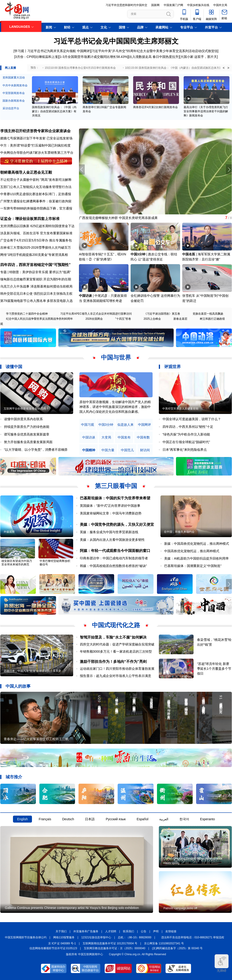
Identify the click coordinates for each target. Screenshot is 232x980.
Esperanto (207, 819)
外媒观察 (9, 532)
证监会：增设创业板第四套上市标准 (30, 219)
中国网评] (84, 51)
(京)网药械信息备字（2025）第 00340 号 (177, 948)
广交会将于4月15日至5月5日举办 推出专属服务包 (36, 240)
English (22, 819)
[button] (229, 169)
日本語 (90, 819)
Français (45, 819)
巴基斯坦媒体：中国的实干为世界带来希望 (115, 498)
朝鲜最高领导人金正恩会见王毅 (26, 172)
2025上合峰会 (152, 319)
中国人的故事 (18, 686)
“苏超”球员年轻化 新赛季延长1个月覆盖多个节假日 (214, 669)
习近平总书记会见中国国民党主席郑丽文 (116, 41)
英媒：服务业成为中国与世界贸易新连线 (109, 532)
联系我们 (129, 931)
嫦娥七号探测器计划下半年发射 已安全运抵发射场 (36, 138)
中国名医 (189, 254)
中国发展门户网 (173, 5)
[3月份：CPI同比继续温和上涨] (36, 57)
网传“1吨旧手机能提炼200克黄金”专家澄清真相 (34, 255)
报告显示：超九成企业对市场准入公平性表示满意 (116, 676)
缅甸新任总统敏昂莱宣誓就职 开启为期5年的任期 (36, 279)
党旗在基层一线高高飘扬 (208, 314)
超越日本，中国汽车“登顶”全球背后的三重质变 (32, 671)
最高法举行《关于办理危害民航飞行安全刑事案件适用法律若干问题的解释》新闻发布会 (206, 111)
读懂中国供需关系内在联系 (23, 419)
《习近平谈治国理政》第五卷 (162, 314)
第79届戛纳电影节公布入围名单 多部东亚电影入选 (36, 301)
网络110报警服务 (64, 937)
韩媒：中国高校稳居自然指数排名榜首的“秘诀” (113, 566)
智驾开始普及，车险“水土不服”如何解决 (113, 637)
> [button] (228, 68)
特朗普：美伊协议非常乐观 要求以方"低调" (40, 272)
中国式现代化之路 (116, 625)
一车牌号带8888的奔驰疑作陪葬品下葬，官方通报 (36, 208)
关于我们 (61, 931)
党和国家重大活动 (14, 78)
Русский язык (116, 819)
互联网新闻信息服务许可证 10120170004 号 (110, 943)
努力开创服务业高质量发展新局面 (28, 442)
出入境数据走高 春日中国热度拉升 (154, 57)
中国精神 (89, 450)
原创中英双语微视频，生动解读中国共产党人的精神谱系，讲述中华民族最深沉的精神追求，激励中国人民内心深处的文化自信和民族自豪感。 (115, 407)
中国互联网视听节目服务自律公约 (26, 937)
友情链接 (171, 931)
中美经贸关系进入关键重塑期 (180, 409)
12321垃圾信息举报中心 (96, 937)
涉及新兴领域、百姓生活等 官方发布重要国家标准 (36, 233)
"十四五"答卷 (123, 319)
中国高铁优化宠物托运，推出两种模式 (192, 551)
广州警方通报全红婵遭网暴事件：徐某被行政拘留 (36, 201)
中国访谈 (85, 296)
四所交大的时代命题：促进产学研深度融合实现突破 (117, 644)
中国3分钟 (138, 254)
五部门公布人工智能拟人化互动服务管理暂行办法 (36, 187)
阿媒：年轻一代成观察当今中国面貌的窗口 (115, 551)
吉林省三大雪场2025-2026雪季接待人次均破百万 (36, 247)
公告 (144, 931)
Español (143, 819)
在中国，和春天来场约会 (179, 532)
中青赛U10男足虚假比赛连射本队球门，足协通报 (36, 194)
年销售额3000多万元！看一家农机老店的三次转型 (116, 651)
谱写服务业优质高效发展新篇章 (27, 434)
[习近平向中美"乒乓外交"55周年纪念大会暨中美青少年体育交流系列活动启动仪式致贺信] (155, 51)
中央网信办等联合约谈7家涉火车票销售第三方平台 (37, 153)
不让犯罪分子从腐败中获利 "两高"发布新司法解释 (36, 180)
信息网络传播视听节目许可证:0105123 (53, 948)
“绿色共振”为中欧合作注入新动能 (186, 434)
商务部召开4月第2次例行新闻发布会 (155, 107)
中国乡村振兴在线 (198, 5)
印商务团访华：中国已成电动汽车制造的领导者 (114, 558)
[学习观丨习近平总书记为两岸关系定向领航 (45, 51)
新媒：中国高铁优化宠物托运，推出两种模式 (197, 544)
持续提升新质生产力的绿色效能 (27, 427)
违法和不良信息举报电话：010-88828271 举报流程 (193, 937)
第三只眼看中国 (116, 486)
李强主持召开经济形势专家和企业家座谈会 (35, 131)
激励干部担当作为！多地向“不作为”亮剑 (113, 662)
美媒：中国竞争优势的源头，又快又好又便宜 (117, 524)
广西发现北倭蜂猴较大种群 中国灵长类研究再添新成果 (118, 218)
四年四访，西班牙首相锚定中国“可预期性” (35, 265)
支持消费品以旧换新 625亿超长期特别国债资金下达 (37, 226)
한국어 (184, 819)
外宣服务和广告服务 (86, 931)
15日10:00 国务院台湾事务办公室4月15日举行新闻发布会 (80, 68)
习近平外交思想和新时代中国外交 (126, 5)
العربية (164, 819)
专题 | (5, 272)
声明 (156, 931)
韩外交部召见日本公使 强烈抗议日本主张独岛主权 (36, 294)
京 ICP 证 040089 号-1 (62, 943)
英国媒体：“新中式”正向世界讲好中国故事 (110, 506)
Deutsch (68, 819)
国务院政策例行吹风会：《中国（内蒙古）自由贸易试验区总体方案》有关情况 (54, 111)
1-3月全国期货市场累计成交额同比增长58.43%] (94, 57)
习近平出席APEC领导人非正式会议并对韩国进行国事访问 (96, 314)
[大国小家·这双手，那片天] (199, 57)
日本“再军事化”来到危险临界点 (185, 450)
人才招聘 (111, 931)
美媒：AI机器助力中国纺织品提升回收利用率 (196, 558)
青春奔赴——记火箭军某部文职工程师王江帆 (36, 739)
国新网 (155, 5)
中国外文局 (220, 5)
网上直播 (10, 68)
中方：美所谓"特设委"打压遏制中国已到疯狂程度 (35, 145)
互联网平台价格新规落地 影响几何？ (26, 409)
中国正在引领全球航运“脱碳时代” (186, 442)
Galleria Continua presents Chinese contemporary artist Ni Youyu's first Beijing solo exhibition (72, 908)
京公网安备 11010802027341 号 (164, 943)
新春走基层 (180, 319)
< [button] (224, 68)
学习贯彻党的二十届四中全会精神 (27, 314)
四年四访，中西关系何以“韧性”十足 (188, 427)
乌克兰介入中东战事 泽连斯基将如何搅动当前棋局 (36, 286)
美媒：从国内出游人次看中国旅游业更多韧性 (112, 540)
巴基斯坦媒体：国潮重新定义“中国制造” (193, 566)
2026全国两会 (94, 319)
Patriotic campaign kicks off (180, 908)
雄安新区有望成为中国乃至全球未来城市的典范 (17, 563)
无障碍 (222, 963)
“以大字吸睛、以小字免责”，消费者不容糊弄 (36, 450)
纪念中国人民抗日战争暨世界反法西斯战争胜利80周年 (39, 319)
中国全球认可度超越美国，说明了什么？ (192, 419)
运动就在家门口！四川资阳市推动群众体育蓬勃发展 (117, 669)
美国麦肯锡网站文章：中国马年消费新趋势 (111, 513)
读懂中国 (14, 367)
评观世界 (172, 367)
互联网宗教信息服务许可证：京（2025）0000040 (114, 948)
